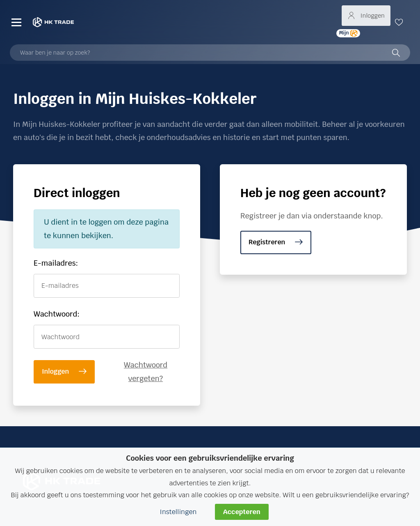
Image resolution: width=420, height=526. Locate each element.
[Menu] (16, 22)
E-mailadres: (56, 263)
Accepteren (242, 512)
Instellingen (178, 512)
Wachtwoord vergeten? (146, 371)
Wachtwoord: (57, 314)
